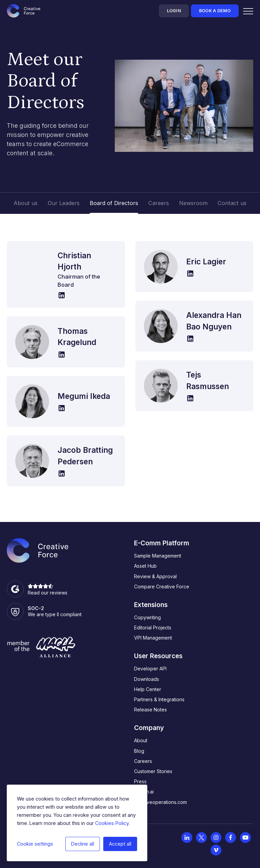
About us (26, 203)
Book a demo (215, 11)
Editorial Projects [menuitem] (153, 628)
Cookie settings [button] (35, 844)
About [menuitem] (141, 740)
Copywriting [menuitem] (147, 617)
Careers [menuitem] (143, 761)
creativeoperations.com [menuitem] (160, 802)
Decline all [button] (83, 844)
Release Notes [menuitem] (150, 710)
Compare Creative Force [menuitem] (162, 587)
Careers (159, 203)
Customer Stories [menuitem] (153, 771)
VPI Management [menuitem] (153, 638)
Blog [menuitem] (139, 751)
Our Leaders (64, 203)
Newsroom (193, 203)
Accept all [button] (120, 844)
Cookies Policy (112, 823)
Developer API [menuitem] (150, 669)
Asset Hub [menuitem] (145, 566)
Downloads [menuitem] (147, 679)
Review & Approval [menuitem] (155, 576)
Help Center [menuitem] (148, 689)
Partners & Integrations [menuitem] (159, 699)
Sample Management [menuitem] (158, 556)
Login (174, 11)
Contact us (232, 203)
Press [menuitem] (140, 781)
